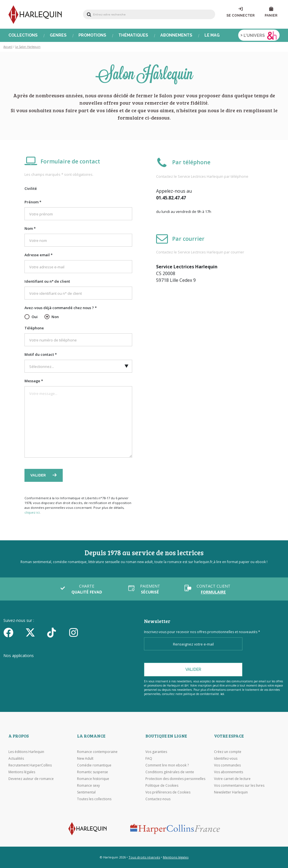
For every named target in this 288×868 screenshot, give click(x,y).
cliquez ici (32, 512)
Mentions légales (22, 772)
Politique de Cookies (162, 785)
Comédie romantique (94, 765)
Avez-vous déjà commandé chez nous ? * (61, 308)
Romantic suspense (93, 772)
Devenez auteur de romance (31, 779)
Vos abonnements (229, 772)
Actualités (16, 758)
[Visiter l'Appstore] (32, 666)
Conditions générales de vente (170, 772)
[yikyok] (56, 632)
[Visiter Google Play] (92, 666)
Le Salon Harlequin (28, 47)
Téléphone (34, 328)
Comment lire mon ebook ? (167, 765)
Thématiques (133, 35)
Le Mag (212, 35)
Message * (34, 381)
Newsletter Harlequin (231, 792)
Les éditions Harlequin (26, 752)
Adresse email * (39, 255)
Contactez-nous (158, 799)
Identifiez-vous (226, 758)
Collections (23, 35)
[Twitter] (34, 632)
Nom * (30, 228)
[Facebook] (12, 632)
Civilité (31, 188)
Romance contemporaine (97, 752)
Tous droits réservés (144, 857)
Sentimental (86, 792)
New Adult (85, 758)
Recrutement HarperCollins (30, 765)
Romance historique (93, 779)
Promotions (92, 35)
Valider (39, 475)
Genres (58, 35)
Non (55, 317)
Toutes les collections (94, 799)
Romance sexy (88, 785)
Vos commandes (227, 765)
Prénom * (33, 202)
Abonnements (176, 35)
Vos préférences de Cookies (168, 792)
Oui (35, 317)
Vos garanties (156, 752)
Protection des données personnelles (175, 779)
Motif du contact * (41, 354)
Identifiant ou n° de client (47, 281)
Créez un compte (228, 752)
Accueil (8, 47)
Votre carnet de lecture (232, 779)
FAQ (149, 758)
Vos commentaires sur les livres (239, 785)
